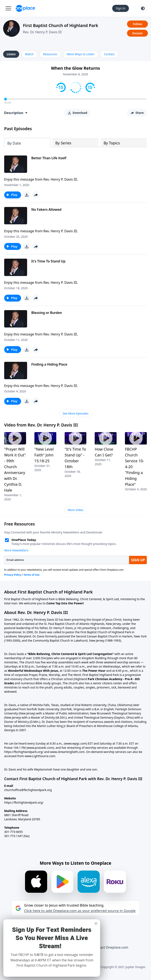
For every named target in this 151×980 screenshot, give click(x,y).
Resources (50, 54)
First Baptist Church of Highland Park (61, 25)
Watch (29, 54)
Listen (11, 54)
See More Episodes (75, 413)
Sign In (121, 8)
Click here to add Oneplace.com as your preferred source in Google (80, 911)
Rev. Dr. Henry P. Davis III (42, 32)
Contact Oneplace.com (111, 947)
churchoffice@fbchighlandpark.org (28, 790)
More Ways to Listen (81, 54)
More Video (75, 510)
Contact (109, 54)
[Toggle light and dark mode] (143, 8)
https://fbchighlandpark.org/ (24, 802)
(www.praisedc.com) (40, 748)
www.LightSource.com (40, 756)
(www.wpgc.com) (75, 743)
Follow (137, 24)
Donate (137, 33)
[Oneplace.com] (25, 8)
